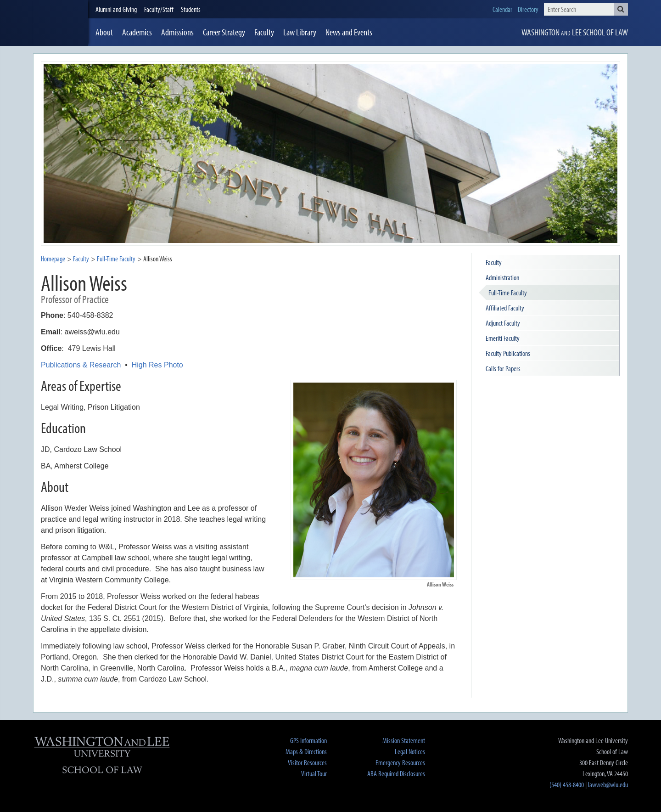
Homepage (53, 259)
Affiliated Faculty (505, 308)
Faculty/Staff (159, 9)
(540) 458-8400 (567, 784)
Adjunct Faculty (503, 323)
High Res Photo (157, 365)
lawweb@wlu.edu (608, 784)
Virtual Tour (314, 773)
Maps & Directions (306, 751)
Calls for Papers (503, 368)
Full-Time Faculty (508, 293)
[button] (621, 9)
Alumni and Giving (116, 9)
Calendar (502, 9)
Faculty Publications (508, 353)
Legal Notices (410, 751)
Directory (528, 9)
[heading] (61, 23)
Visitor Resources (307, 762)
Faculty (81, 259)
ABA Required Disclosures (396, 773)
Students (191, 9)
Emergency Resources (400, 762)
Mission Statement (404, 740)
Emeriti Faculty (503, 338)
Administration (502, 277)
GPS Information (308, 740)
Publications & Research (81, 365)
